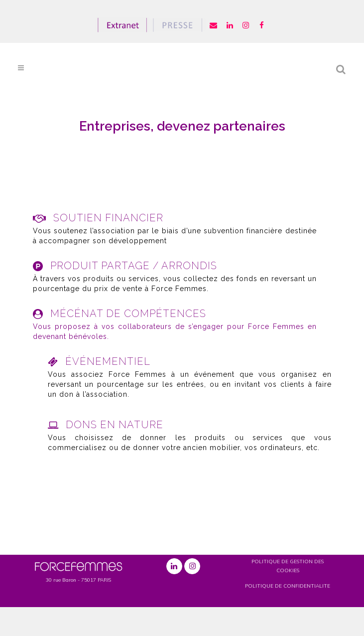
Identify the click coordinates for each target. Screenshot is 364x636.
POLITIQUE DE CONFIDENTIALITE (288, 586)
